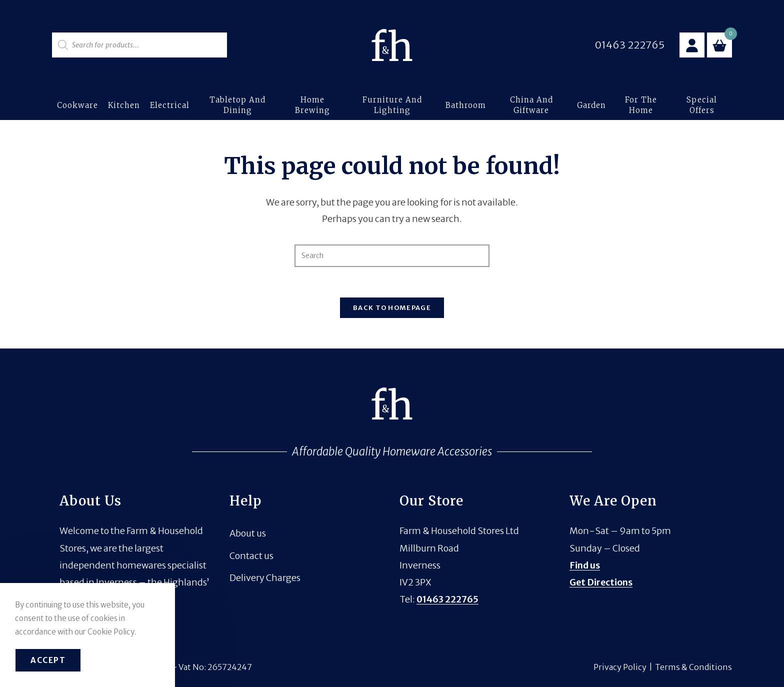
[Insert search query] (392, 256)
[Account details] (692, 45)
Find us (585, 565)
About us (248, 533)
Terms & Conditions (693, 667)
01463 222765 (447, 599)
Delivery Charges (265, 578)
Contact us (251, 556)
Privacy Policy (620, 667)
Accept (48, 660)
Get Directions (601, 582)
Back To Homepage (392, 308)
